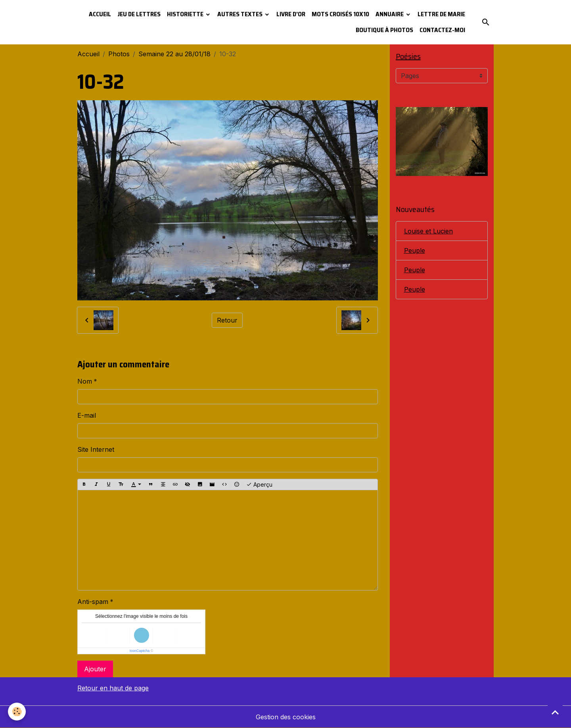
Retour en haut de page (113, 688)
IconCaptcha (140, 651)
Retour (227, 320)
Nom (85, 381)
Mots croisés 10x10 (340, 14)
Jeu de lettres (139, 14)
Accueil (100, 14)
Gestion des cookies (286, 717)
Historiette (186, 14)
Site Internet (96, 449)
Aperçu (259, 485)
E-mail (87, 415)
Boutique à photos (384, 30)
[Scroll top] (555, 712)
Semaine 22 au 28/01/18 (174, 54)
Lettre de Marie (441, 14)
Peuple (415, 250)
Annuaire (390, 14)
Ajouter (95, 669)
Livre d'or (291, 14)
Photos (119, 54)
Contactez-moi (442, 30)
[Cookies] (17, 712)
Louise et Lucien (428, 231)
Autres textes (240, 14)
